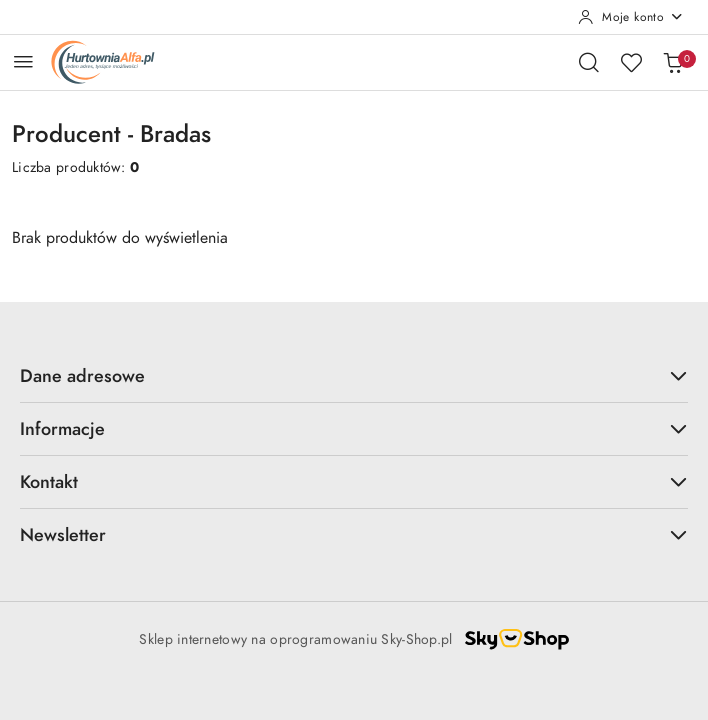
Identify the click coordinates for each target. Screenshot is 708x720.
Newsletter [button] (354, 534)
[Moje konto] (631, 17)
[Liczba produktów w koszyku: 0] (673, 62)
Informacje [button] (354, 428)
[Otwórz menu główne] (23, 61)
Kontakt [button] (354, 481)
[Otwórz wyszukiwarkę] (589, 62)
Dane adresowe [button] (354, 375)
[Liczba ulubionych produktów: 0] (631, 62)
